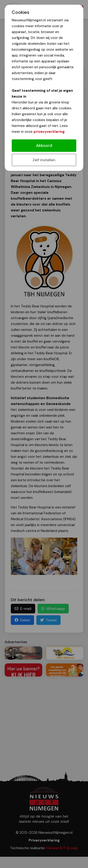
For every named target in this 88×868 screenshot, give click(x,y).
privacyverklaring (49, 132)
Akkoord (44, 145)
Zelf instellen (44, 160)
